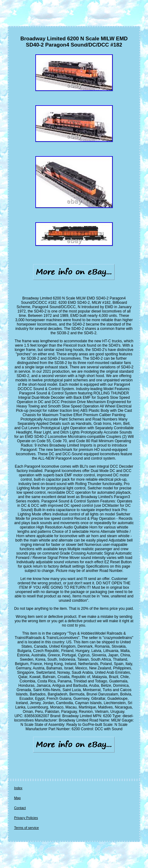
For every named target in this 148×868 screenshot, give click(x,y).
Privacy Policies (26, 818)
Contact (20, 808)
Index (18, 788)
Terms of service (26, 828)
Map (17, 798)
